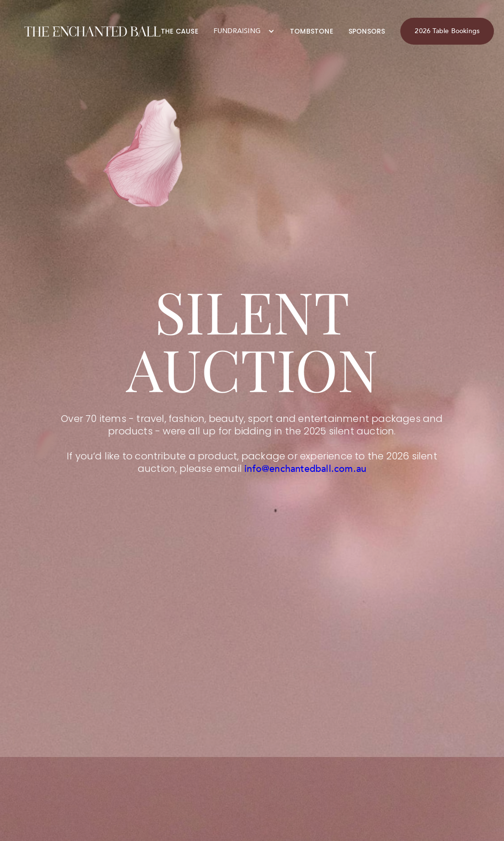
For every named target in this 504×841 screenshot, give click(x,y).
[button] (244, 31)
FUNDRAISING (237, 31)
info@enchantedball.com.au (305, 469)
